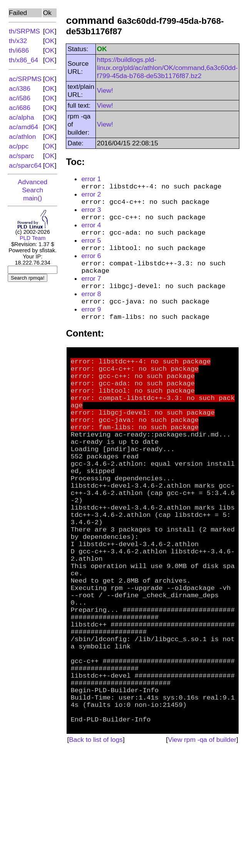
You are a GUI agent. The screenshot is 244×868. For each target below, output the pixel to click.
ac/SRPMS (25, 79)
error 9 (91, 327)
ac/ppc (19, 146)
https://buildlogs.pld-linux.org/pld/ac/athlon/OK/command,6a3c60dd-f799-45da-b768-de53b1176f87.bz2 (167, 68)
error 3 (91, 213)
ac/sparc (22, 156)
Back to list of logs (96, 855)
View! (105, 90)
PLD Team (33, 238)
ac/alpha (22, 117)
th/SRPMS (24, 31)
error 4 (91, 231)
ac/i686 (20, 108)
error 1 (91, 179)
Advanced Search (33, 186)
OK (50, 31)
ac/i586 (20, 98)
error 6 (91, 265)
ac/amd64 (23, 127)
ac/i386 (20, 88)
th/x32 (18, 41)
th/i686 (19, 50)
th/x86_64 (23, 60)
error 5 (91, 248)
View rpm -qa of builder (202, 855)
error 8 (91, 309)
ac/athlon (22, 137)
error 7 (91, 292)
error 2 (91, 196)
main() (33, 198)
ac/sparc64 (25, 165)
